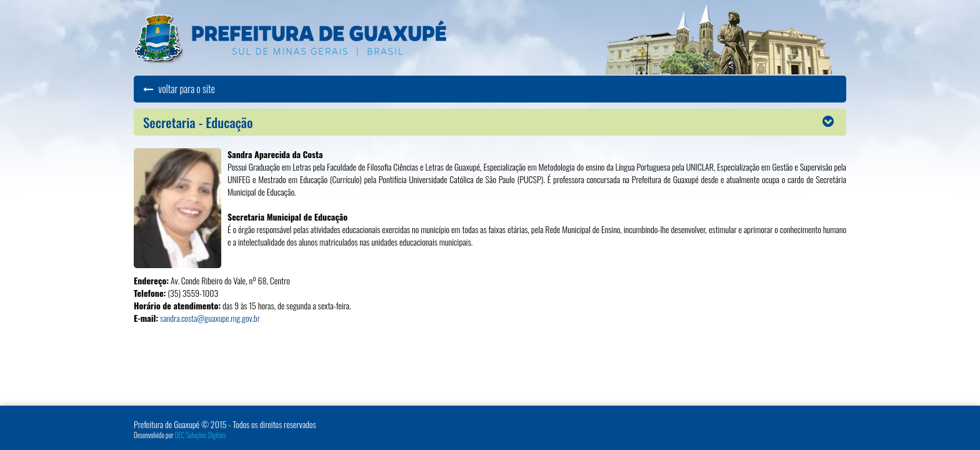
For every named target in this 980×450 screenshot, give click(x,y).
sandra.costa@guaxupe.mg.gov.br (210, 318)
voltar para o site (179, 89)
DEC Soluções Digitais (201, 435)
